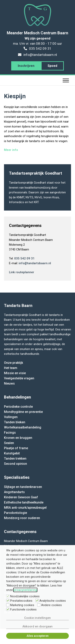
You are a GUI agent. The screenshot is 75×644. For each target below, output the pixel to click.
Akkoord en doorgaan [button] (37, 626)
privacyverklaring (25, 590)
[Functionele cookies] (8, 609)
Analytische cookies (53, 601)
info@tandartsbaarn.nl (35, 263)
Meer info (11, 150)
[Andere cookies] (39, 605)
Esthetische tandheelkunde (24, 502)
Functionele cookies (23, 609)
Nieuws (9, 383)
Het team (11, 368)
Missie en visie (15, 373)
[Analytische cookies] (37, 600)
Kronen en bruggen (18, 438)
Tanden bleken (15, 422)
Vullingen (11, 417)
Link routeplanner (22, 272)
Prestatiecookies (21, 601)
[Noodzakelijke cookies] (8, 596)
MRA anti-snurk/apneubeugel (25, 508)
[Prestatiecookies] (8, 600)
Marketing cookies (22, 605)
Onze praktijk (13, 363)
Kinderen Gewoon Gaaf (21, 497)
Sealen (9, 443)
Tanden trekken (15, 459)
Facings (10, 433)
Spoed (52, 66)
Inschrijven (26, 66)
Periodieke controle (18, 407)
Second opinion (15, 464)
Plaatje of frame (16, 448)
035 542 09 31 (24, 258)
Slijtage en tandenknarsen (23, 487)
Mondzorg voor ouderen (22, 518)
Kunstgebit (12, 453)
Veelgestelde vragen (19, 378)
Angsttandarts (14, 492)
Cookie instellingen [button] (37, 618)
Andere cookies (51, 605)
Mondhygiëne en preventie (23, 412)
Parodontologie (15, 513)
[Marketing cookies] (8, 605)
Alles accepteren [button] (38, 636)
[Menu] (66, 80)
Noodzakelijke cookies (25, 596)
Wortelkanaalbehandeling (23, 427)
